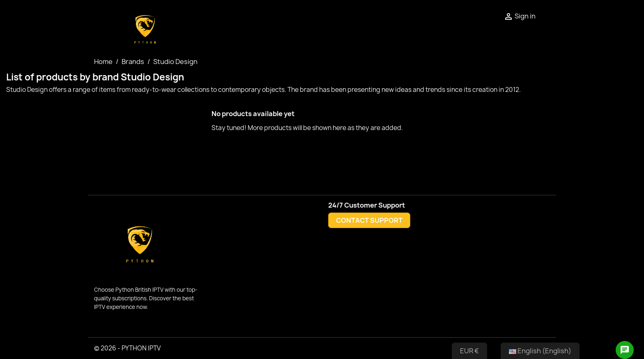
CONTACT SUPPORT (369, 220)
